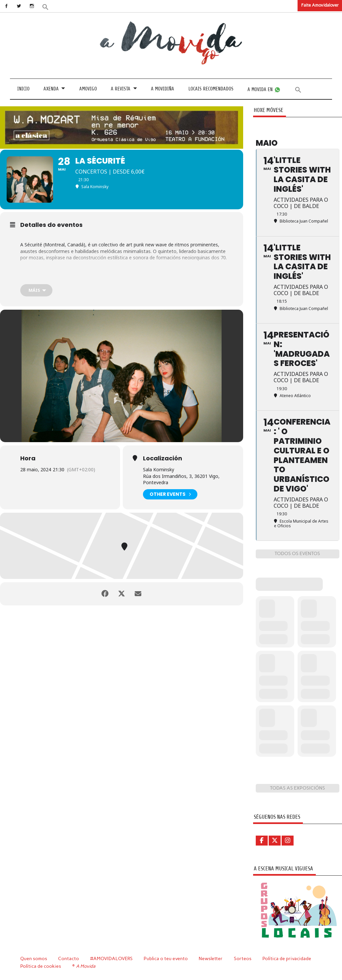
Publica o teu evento (166, 958)
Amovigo (88, 89)
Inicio (23, 89)
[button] (45, 6)
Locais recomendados (211, 89)
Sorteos (243, 958)
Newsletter (211, 958)
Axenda (51, 89)
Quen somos (34, 958)
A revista (121, 89)
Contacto (68, 958)
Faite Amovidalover (320, 5)
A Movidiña (163, 89)
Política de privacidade (287, 958)
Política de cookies (41, 966)
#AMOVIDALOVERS (111, 958)
